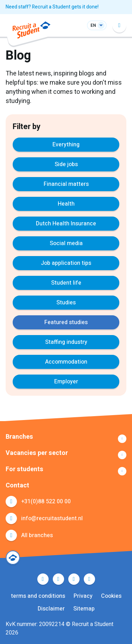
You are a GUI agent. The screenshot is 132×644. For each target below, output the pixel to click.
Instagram (89, 579)
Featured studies (66, 322)
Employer (66, 382)
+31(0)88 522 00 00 (46, 502)
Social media (66, 243)
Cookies (111, 596)
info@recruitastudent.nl (52, 518)
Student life (66, 283)
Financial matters (66, 184)
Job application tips (66, 263)
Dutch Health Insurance (66, 224)
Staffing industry (66, 342)
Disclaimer (51, 609)
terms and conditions (38, 596)
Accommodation (66, 362)
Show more (66, 439)
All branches (37, 535)
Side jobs (66, 164)
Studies (66, 303)
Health (66, 204)
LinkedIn (74, 579)
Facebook (43, 579)
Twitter (58, 579)
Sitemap (84, 609)
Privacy (83, 596)
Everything (66, 145)
